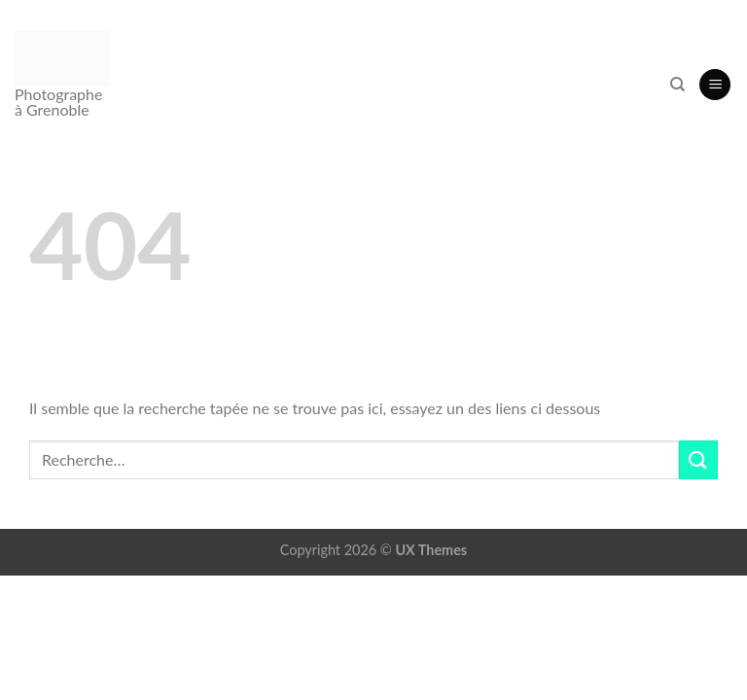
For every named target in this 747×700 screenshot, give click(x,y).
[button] (715, 85)
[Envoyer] (698, 459)
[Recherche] (677, 85)
